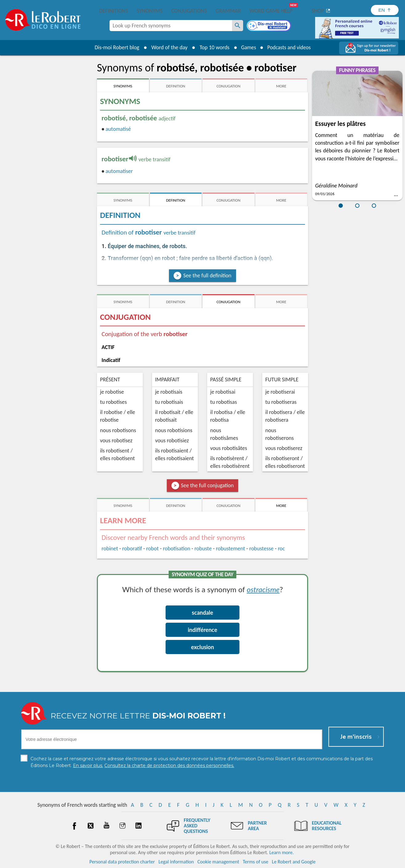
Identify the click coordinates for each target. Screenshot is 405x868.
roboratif (132, 549)
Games (247, 47)
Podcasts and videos (290, 47)
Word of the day (167, 47)
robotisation (176, 549)
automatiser (119, 171)
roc (281, 549)
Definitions (114, 11)
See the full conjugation (207, 485)
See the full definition (207, 275)
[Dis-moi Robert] (269, 26)
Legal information (176, 862)
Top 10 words (213, 47)
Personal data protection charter (122, 862)
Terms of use (256, 862)
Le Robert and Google (294, 862)
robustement (231, 549)
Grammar (228, 11)
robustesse (261, 549)
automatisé (118, 129)
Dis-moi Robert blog (115, 47)
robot (152, 549)
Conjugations (189, 11)
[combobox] (171, 26)
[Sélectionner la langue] (385, 10)
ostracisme (263, 589)
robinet (110, 549)
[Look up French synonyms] (238, 26)
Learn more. (281, 852)
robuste (203, 549)
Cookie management (218, 862)
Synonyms (150, 11)
